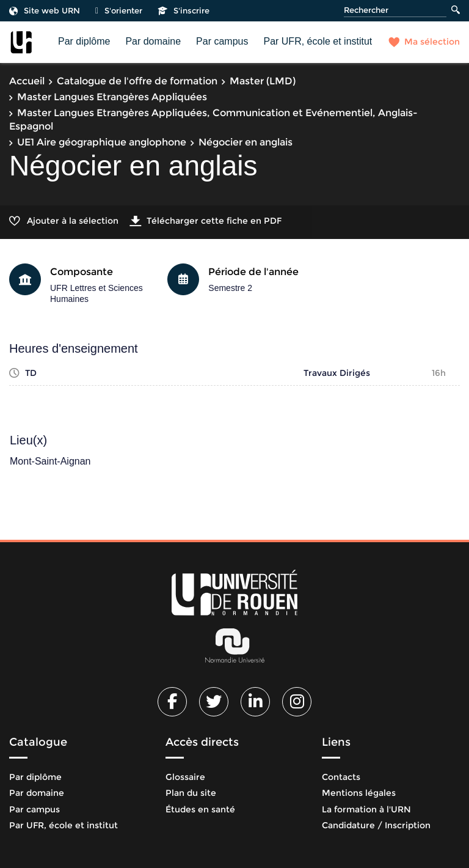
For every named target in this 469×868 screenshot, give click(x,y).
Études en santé (200, 809)
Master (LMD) (263, 81)
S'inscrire (184, 10)
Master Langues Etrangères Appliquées (112, 97)
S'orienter (119, 10)
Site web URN (45, 10)
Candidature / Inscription (376, 825)
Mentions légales (359, 793)
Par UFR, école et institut (318, 41)
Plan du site (191, 793)
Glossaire (185, 777)
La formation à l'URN (366, 809)
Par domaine (153, 41)
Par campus (222, 41)
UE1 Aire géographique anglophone (102, 142)
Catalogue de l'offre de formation (137, 81)
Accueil (27, 81)
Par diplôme (84, 41)
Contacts (341, 777)
